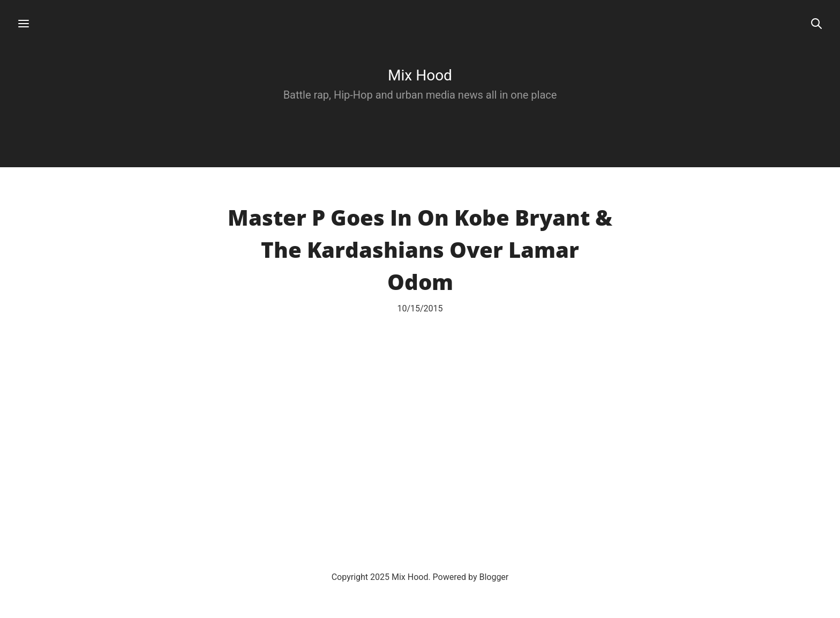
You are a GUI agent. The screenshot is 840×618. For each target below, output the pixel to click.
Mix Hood (420, 75)
